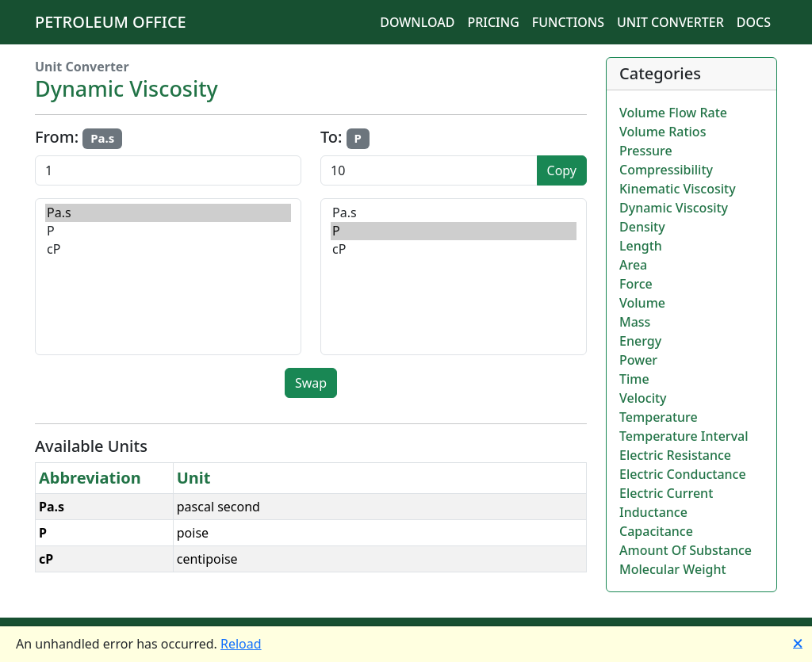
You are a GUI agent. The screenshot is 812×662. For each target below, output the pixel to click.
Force (636, 284)
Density (642, 227)
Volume (642, 303)
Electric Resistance (675, 455)
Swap (311, 383)
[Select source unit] (168, 277)
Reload (241, 644)
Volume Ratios (663, 132)
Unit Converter (670, 22)
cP (168, 249)
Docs (754, 22)
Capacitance (656, 531)
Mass (635, 322)
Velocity (643, 398)
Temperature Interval (684, 436)
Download (417, 22)
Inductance (653, 512)
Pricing (493, 22)
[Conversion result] (429, 170)
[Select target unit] (454, 277)
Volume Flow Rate (673, 113)
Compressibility (666, 170)
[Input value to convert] (168, 170)
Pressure (646, 151)
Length (641, 246)
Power (638, 360)
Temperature (659, 417)
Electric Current (666, 493)
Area (633, 265)
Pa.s (168, 213)
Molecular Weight (673, 569)
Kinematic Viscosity (678, 189)
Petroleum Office (111, 22)
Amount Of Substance (686, 550)
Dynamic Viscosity (674, 208)
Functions (568, 22)
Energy (640, 341)
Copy (562, 170)
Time (634, 379)
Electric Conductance (683, 474)
